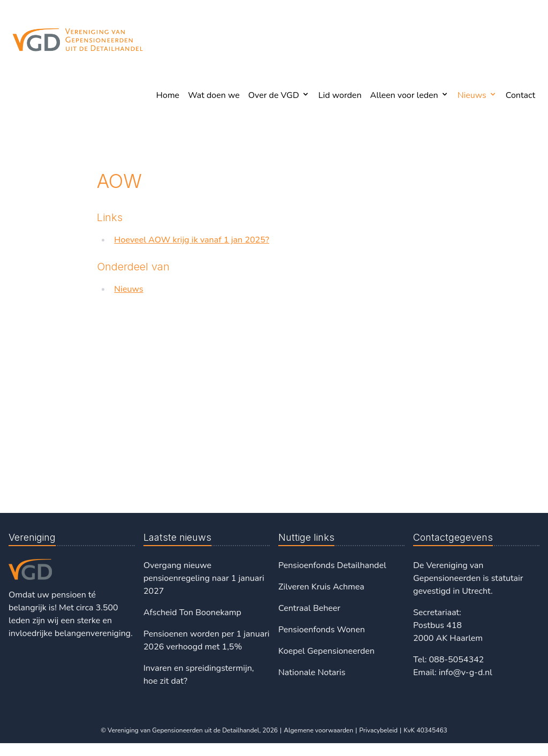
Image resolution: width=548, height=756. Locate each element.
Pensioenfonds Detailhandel (332, 565)
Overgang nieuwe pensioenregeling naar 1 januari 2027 (204, 578)
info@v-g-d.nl (466, 672)
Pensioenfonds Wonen (322, 630)
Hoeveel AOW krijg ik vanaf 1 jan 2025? (192, 240)
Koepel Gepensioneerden (326, 651)
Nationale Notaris (312, 672)
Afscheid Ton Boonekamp (192, 613)
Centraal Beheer (309, 608)
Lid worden (340, 95)
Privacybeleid (378, 730)
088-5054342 (456, 660)
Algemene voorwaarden (318, 730)
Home (168, 95)
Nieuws (128, 289)
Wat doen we (214, 95)
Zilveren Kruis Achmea (321, 587)
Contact (520, 95)
